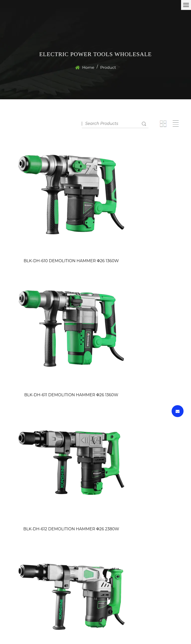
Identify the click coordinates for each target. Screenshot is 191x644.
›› (174, 455)
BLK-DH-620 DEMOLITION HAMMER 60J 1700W (96, 430)
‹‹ (86, 455)
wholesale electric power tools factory (154, 633)
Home (88, 70)
